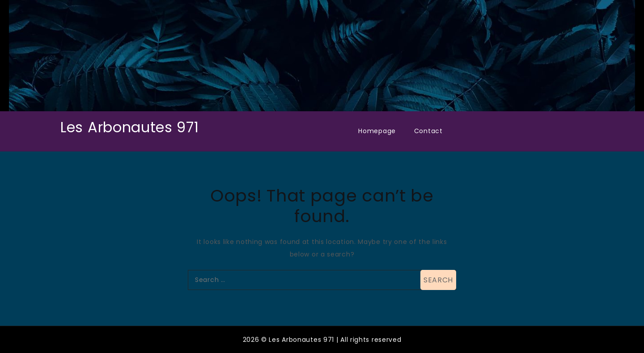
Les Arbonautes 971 (130, 127)
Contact (428, 131)
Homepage (377, 131)
